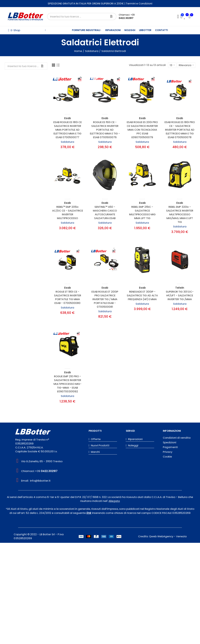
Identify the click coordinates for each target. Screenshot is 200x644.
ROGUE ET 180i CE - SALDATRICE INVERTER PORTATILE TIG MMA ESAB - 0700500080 (68, 297)
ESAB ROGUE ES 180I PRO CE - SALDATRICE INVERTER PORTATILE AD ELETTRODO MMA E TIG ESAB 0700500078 (180, 130)
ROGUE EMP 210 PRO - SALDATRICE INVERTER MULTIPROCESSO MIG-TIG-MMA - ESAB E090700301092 (68, 384)
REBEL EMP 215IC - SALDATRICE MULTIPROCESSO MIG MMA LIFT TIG (142, 212)
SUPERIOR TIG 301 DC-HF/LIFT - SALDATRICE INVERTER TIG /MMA (180, 295)
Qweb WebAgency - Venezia (168, 536)
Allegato (114, 501)
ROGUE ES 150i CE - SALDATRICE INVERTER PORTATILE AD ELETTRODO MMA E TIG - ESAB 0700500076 (105, 130)
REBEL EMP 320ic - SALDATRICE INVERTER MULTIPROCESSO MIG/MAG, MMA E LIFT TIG (180, 214)
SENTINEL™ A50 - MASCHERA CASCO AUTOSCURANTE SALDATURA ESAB (105, 212)
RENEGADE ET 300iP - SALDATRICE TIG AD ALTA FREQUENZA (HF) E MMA (142, 295)
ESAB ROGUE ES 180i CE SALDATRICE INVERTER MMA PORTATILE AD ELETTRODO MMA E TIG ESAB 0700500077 (68, 130)
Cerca (111, 17)
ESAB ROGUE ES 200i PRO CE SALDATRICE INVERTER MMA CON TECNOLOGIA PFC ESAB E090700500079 (142, 130)
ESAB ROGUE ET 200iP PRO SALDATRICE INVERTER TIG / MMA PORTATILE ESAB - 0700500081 (105, 299)
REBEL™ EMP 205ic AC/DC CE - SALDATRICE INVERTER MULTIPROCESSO (68, 212)
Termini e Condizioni (139, 3)
